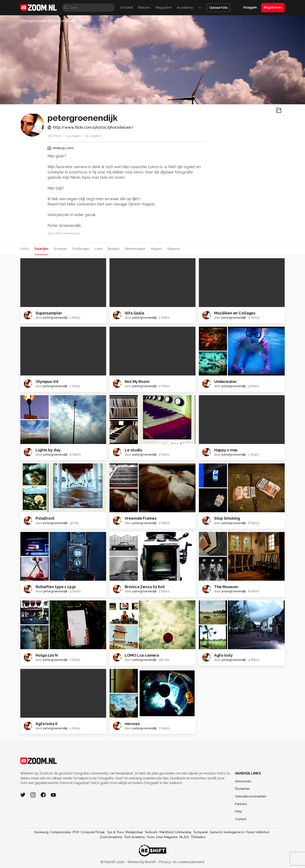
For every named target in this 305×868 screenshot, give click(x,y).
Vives (151, 837)
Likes (99, 249)
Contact (241, 819)
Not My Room (137, 382)
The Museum (226, 587)
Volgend (173, 249)
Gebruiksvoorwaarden (251, 796)
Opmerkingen (135, 249)
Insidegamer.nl (234, 832)
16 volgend (93, 136)
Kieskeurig (41, 832)
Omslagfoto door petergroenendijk (48, 21)
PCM (76, 832)
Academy (185, 8)
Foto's (25, 249)
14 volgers (73, 136)
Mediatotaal (134, 832)
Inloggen (250, 7)
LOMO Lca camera (142, 655)
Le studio (134, 450)
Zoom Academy (111, 837)
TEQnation (198, 837)
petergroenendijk (55, 318)
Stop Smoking (227, 518)
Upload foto (218, 8)
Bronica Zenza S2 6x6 (145, 587)
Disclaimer (242, 789)
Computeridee (61, 832)
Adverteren (243, 781)
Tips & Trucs (115, 832)
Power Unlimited (257, 832)
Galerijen (41, 249)
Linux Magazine (167, 837)
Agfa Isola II (46, 724)
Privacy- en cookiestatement (181, 862)
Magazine (164, 8)
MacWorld (167, 832)
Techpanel (200, 832)
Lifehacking (183, 832)
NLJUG (184, 837)
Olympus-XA (47, 382)
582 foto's (55, 136)
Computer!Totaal (93, 832)
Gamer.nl (216, 832)
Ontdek (126, 8)
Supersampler (49, 313)
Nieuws (144, 8)
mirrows (132, 724)
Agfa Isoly (223, 655)
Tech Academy (134, 837)
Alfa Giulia (134, 313)
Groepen (60, 249)
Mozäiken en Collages (235, 313)
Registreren (273, 7)
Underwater (225, 382)
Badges (114, 249)
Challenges (81, 249)
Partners (241, 804)
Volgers (156, 249)
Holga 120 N (47, 655)
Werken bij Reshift (142, 862)
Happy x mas (226, 450)
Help (238, 811)
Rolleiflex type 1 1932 (56, 587)
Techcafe (151, 832)
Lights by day (48, 450)
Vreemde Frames (141, 518)
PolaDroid (45, 518)
